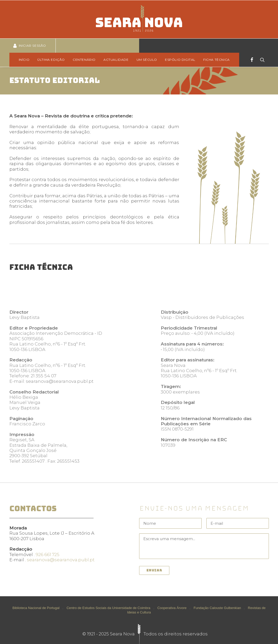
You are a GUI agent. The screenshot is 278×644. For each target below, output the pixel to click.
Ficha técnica (217, 60)
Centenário (84, 60)
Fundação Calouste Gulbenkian (217, 608)
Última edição (51, 60)
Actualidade (116, 60)
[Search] (261, 60)
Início (24, 60)
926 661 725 (48, 554)
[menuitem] (26, 60)
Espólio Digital (180, 60)
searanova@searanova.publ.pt (61, 560)
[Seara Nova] (139, 19)
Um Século (147, 60)
